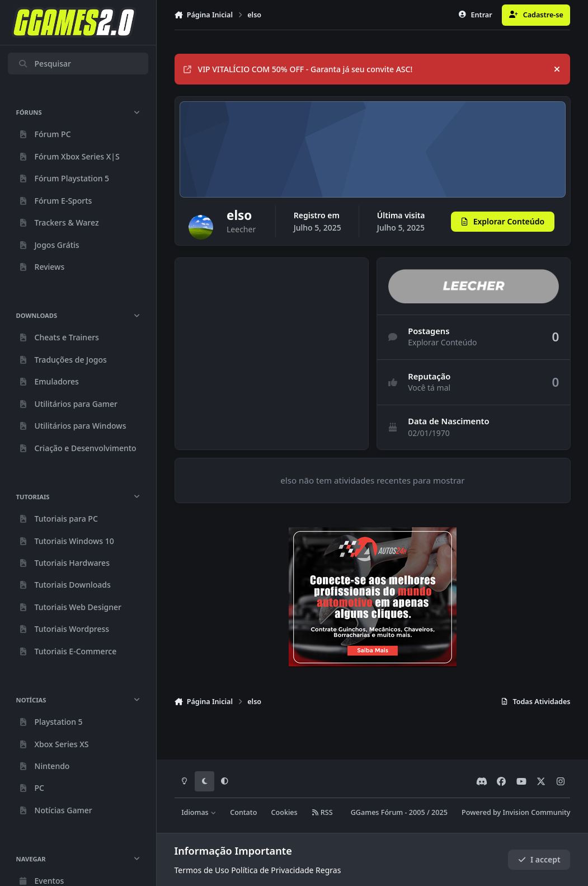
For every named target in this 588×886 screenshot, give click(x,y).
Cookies (284, 812)
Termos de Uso (202, 870)
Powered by (516, 812)
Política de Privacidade (272, 870)
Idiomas (199, 812)
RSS (322, 812)
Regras (328, 870)
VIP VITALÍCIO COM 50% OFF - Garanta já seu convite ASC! (298, 69)
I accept (539, 859)
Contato (243, 812)
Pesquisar (44, 64)
